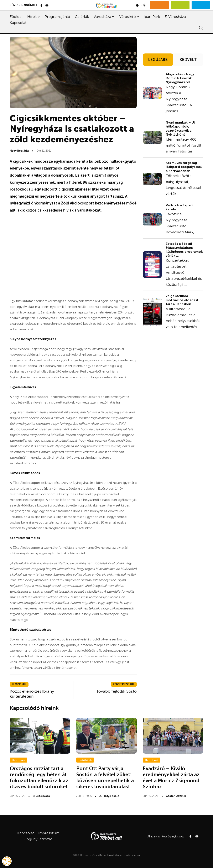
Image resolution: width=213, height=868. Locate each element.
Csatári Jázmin (176, 796)
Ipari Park (152, 17)
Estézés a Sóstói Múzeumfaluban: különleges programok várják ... (184, 250)
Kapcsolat (18, 23)
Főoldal (16, 17)
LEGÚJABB (158, 60)
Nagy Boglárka (19, 151)
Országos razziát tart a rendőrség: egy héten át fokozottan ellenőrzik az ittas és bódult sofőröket (39, 777)
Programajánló (57, 17)
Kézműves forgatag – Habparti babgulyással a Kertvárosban (184, 167)
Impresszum (49, 833)
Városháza (102, 17)
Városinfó (128, 17)
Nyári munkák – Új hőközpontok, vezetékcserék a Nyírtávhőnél (180, 128)
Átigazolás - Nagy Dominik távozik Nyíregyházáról (180, 78)
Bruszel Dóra (41, 796)
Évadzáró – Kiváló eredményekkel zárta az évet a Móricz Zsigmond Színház (171, 777)
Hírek (32, 17)
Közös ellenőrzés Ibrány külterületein (32, 694)
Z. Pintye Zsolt (109, 796)
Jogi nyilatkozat (38, 839)
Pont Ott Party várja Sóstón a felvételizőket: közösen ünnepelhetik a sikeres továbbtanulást (105, 777)
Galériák (82, 17)
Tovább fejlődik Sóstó (116, 691)
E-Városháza (175, 17)
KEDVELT (188, 60)
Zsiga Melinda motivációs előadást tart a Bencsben (182, 300)
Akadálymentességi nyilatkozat (166, 836)
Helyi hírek (19, 760)
